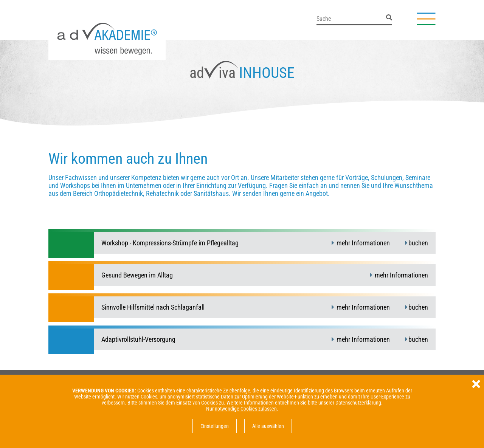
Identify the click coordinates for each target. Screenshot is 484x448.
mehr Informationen (362, 243)
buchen (418, 243)
